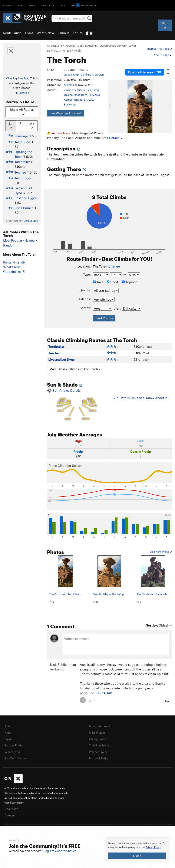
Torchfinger (23, 178)
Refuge (67, 50)
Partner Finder (15, 745)
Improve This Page (159, 49)
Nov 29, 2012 (105, 693)
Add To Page (163, 55)
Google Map (71, 74)
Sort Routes (31, 221)
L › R (11, 126)
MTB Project (98, 732)
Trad (98, 282)
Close (137, 856)
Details (54, 138)
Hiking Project (99, 738)
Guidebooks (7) (14, 272)
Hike (32, 5)
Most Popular (13, 240)
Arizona (70, 46)
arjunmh (69, 85)
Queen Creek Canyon (113, 46)
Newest (30, 240)
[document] (137, 850)
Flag (166, 701)
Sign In (165, 25)
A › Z (32, 126)
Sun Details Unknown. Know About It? (140, 398)
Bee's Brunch (24, 208)
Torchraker (22, 162)
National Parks (99, 757)
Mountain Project (101, 726)
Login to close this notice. (60, 851)
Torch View (23, 142)
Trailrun (48, 5)
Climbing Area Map (18, 78)
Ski (63, 5)
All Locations (55, 46)
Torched (20, 172)
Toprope (130, 282)
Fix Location (22, 93)
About (9, 726)
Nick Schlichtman (63, 665)
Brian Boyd (81, 95)
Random (9, 245)
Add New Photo (161, 552)
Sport (112, 282)
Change (114, 266)
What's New (45, 33)
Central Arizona (87, 46)
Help (8, 732)
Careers (10, 813)
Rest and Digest (26, 198)
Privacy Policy (153, 847)
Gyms (29, 33)
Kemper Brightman (75, 100)
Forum (77, 33)
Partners (63, 33)
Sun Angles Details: (77, 405)
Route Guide (12, 33)
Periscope (22, 136)
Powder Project (100, 751)
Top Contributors (17, 757)
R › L (21, 126)
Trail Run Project (101, 745)
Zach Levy (70, 90)
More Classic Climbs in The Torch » (75, 369)
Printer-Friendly (14, 262)
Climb (7, 5)
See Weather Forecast (65, 113)
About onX (12, 807)
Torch (77, 50)
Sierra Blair (84, 90)
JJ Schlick (94, 95)
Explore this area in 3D (145, 70)
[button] (112, 102)
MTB (20, 5)
